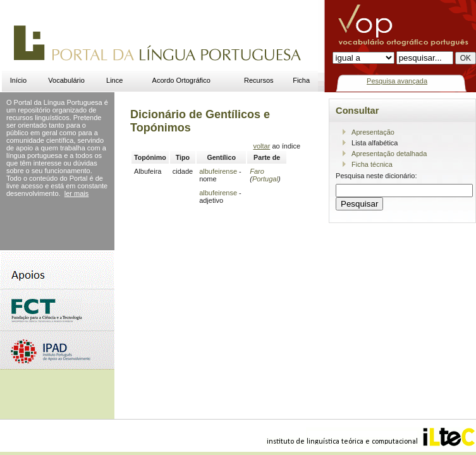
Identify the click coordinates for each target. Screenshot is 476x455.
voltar (261, 146)
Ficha (301, 80)
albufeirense (218, 171)
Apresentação (373, 132)
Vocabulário (66, 80)
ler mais (77, 193)
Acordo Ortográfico (181, 80)
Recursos (259, 80)
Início (18, 80)
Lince (114, 80)
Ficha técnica (372, 164)
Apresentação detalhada (389, 154)
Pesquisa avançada (397, 81)
